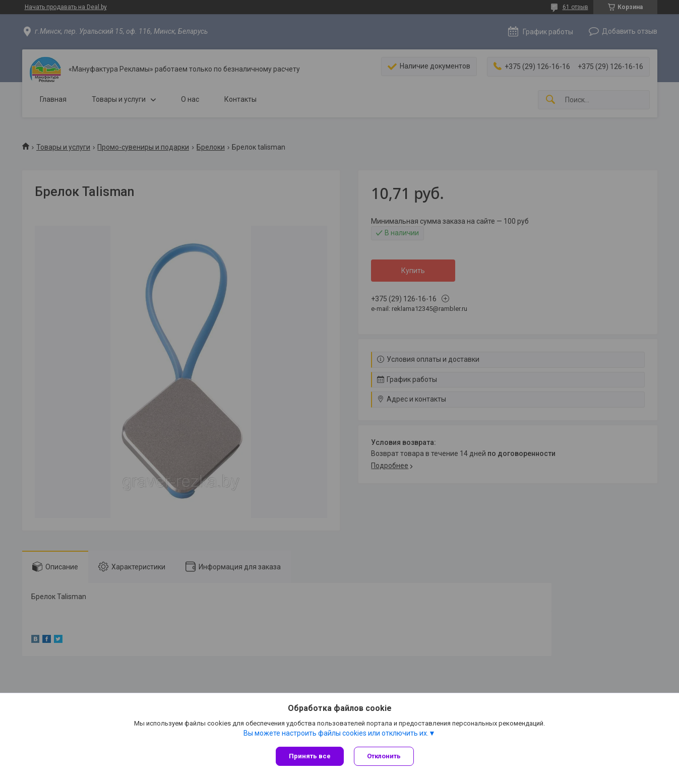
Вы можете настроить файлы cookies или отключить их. (336, 733)
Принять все (310, 756)
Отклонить (384, 756)
